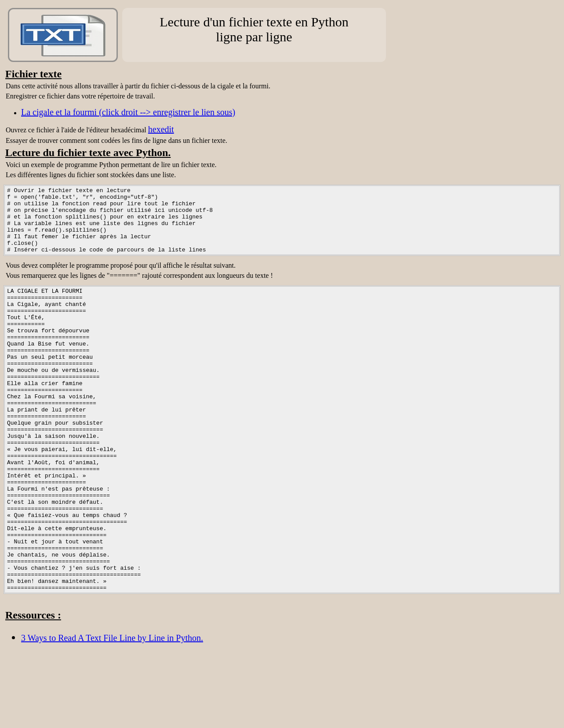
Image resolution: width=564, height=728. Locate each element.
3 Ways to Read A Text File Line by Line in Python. (112, 712)
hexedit (161, 129)
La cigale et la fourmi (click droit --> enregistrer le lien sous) (128, 112)
